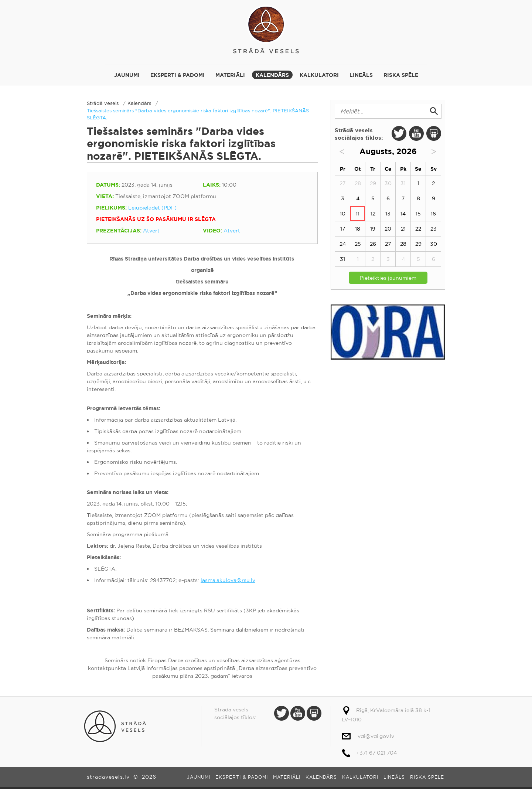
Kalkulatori (319, 75)
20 (388, 229)
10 (343, 214)
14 (403, 214)
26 (373, 244)
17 (343, 229)
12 (373, 214)
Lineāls (361, 75)
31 (342, 259)
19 (373, 229)
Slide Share (434, 133)
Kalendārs (272, 75)
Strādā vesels (266, 29)
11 (358, 214)
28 (403, 244)
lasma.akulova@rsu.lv (228, 580)
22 (418, 229)
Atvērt (151, 231)
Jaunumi (127, 75)
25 (358, 244)
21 (403, 229)
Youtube (416, 133)
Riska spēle (401, 75)
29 (418, 244)
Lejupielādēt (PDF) (152, 208)
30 (434, 244)
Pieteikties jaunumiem (388, 278)
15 (418, 214)
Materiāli (230, 75)
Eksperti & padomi (178, 75)
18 (358, 229)
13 (388, 214)
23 (434, 229)
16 (433, 214)
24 (343, 244)
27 (388, 244)
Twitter (399, 133)
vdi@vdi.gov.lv (376, 736)
